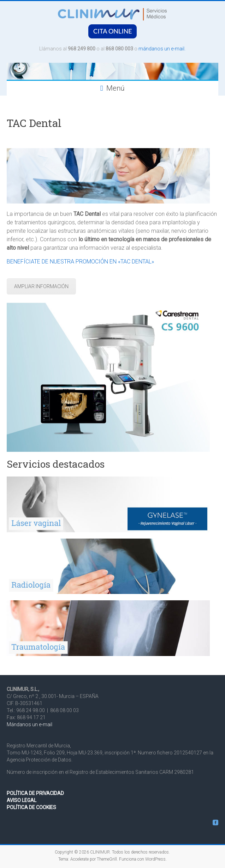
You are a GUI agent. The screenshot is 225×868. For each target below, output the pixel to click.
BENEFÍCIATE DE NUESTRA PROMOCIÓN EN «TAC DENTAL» (80, 262)
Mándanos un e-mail (29, 724)
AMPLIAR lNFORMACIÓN (41, 286)
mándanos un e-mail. (162, 49)
